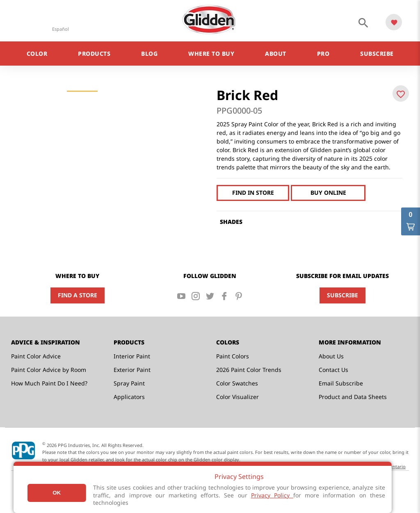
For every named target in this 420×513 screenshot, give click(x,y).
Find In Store (253, 193)
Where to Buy (211, 54)
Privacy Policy (272, 495)
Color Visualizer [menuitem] (237, 397)
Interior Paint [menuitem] (132, 356)
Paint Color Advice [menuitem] (36, 356)
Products (94, 54)
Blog (149, 54)
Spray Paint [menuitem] (129, 383)
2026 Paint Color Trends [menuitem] (249, 370)
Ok (57, 493)
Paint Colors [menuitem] (233, 356)
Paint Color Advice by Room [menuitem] (49, 370)
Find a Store (78, 295)
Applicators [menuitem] (129, 397)
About (276, 54)
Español (60, 29)
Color (37, 54)
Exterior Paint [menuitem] (132, 370)
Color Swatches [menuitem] (237, 383)
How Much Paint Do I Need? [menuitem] (49, 383)
